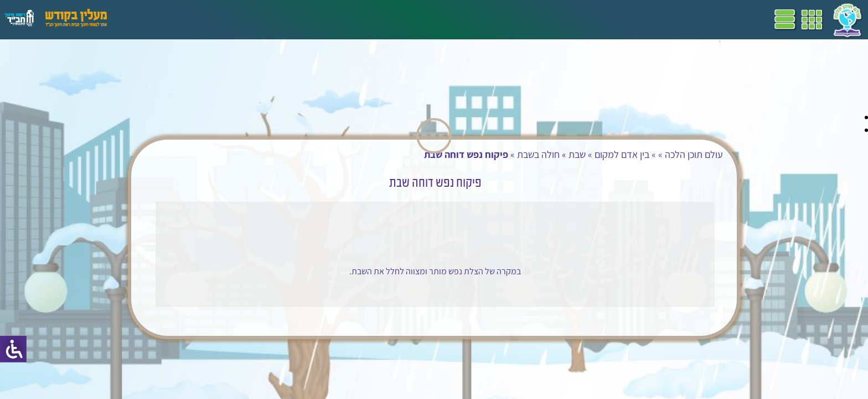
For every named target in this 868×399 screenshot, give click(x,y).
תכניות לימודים (363, 19)
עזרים (146, 19)
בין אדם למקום (599, 154)
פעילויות (179, 19)
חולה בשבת (516, 154)
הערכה (215, 19)
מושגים (249, 19)
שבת (554, 154)
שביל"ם (314, 19)
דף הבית (412, 19)
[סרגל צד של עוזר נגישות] (13, 349)
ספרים (281, 19)
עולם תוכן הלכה (671, 154)
